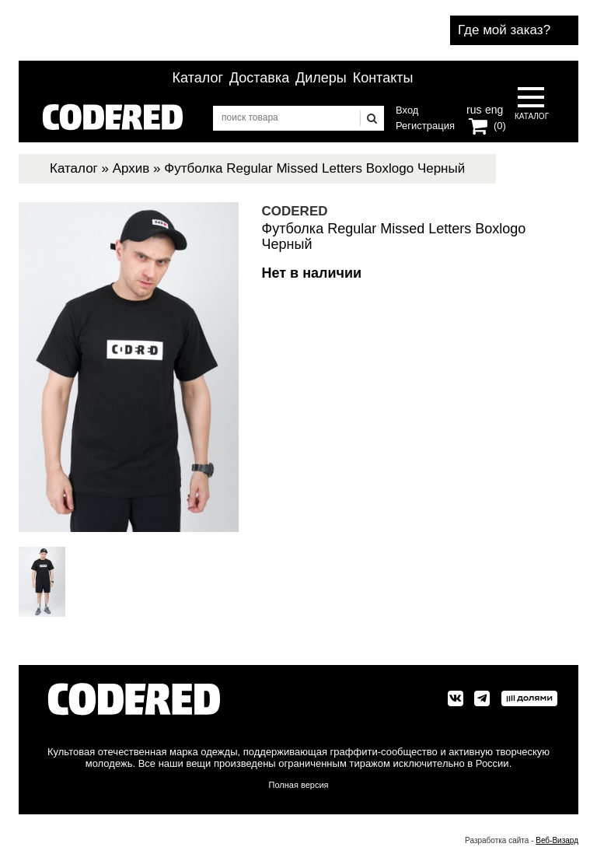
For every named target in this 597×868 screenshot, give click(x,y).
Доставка (259, 78)
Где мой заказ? (504, 30)
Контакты (383, 78)
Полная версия (299, 785)
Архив (131, 168)
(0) (500, 126)
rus (474, 108)
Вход (407, 110)
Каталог (198, 78)
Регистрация (425, 126)
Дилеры (321, 78)
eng (493, 108)
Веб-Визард (557, 840)
